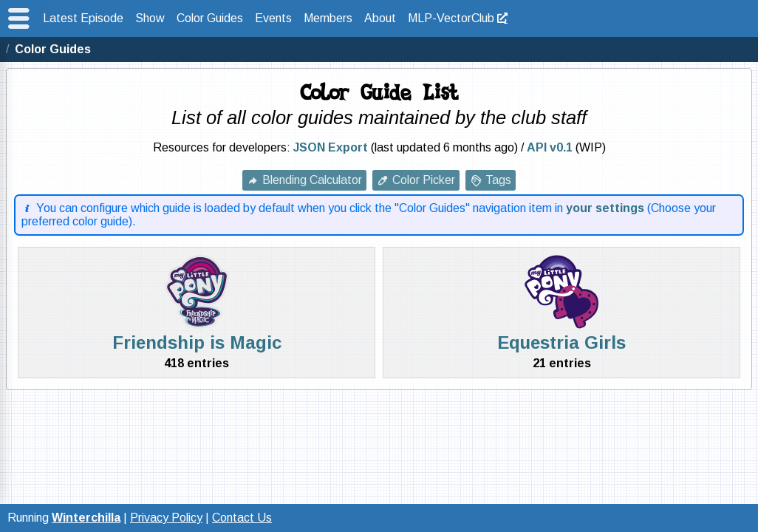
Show (150, 18)
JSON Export (331, 147)
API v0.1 (550, 147)
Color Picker (424, 180)
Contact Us (242, 518)
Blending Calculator (312, 180)
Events (273, 18)
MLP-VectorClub (451, 18)
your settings (605, 208)
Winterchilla (86, 518)
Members (328, 18)
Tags (498, 180)
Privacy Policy (166, 518)
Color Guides (210, 18)
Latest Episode (83, 18)
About (380, 18)
